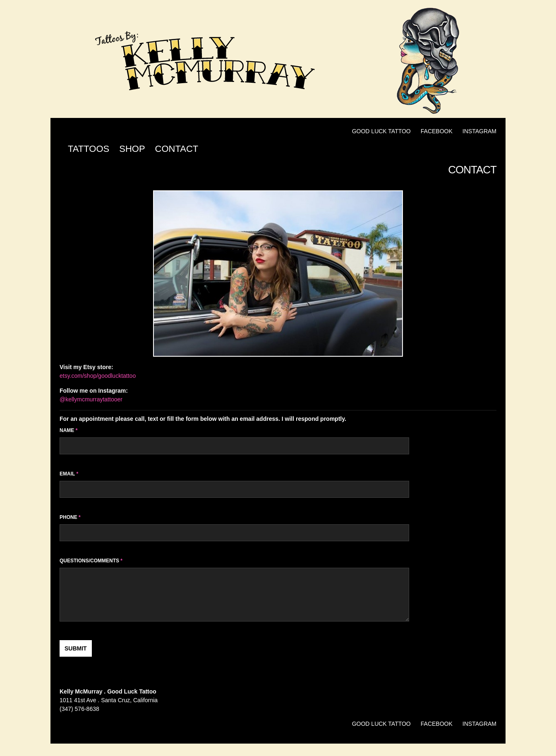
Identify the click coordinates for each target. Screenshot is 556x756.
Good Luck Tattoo (381, 131)
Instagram (479, 131)
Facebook (437, 131)
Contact (177, 149)
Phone (70, 517)
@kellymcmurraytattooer (91, 399)
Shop (132, 149)
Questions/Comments (91, 561)
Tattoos (89, 149)
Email (69, 474)
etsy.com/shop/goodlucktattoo (98, 376)
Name (68, 430)
